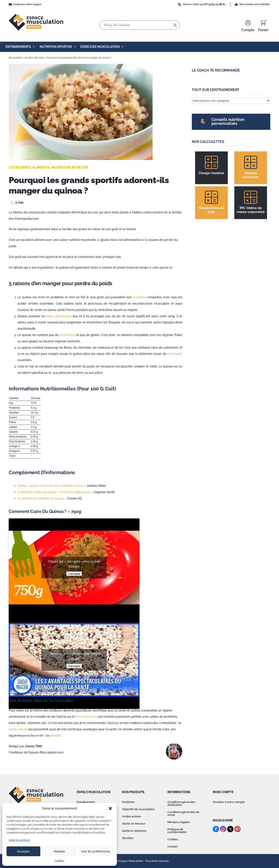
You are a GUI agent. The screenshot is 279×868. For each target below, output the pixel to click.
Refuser (60, 851)
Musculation (15, 58)
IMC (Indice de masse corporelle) (251, 210)
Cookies (59, 861)
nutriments (175, 354)
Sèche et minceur (134, 824)
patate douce (18, 729)
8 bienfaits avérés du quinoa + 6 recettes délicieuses (54, 492)
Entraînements (20, 47)
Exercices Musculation (102, 47)
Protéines (128, 802)
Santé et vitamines (134, 831)
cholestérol (67, 335)
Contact (173, 847)
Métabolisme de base (211, 210)
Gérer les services (19, 840)
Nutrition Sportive (58, 47)
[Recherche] (175, 25)
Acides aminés (131, 816)
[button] (110, 808)
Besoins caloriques (251, 175)
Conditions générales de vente (183, 813)
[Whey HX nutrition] (139, 25)
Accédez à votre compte (229, 802)
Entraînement (86, 802)
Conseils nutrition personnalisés (228, 121)
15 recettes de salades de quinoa (41, 498)
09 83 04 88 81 (217, 4)
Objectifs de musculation (138, 809)
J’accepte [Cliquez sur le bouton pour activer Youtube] (74, 574)
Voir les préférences (96, 851)
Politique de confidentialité (177, 831)
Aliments (41, 167)
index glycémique (59, 316)
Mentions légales (179, 822)
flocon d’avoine (86, 717)
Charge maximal (211, 173)
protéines (139, 297)
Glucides (128, 838)
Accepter (23, 851)
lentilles (56, 736)
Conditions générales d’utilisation (181, 803)
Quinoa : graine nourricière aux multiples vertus (50, 486)
